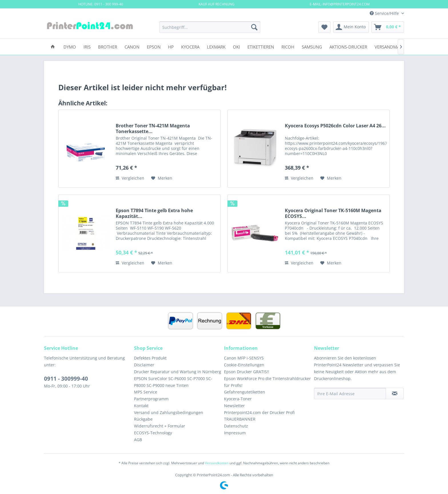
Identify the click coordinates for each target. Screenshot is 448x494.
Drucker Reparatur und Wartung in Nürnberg (178, 372)
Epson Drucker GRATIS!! (247, 372)
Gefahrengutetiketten (245, 392)
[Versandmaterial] (394, 46)
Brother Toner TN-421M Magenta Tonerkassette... (153, 128)
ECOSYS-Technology (153, 433)
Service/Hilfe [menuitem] (385, 13)
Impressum (235, 433)
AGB (138, 440)
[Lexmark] (216, 46)
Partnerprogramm (151, 399)
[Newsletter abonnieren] (395, 393)
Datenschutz (236, 426)
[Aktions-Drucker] (348, 46)
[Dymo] (70, 46)
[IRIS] (87, 46)
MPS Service (146, 392)
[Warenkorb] (388, 27)
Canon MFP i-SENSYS (244, 358)
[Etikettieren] (261, 46)
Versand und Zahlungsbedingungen (169, 412)
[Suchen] (254, 27)
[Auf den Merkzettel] (162, 178)
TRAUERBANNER (240, 419)
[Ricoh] (288, 46)
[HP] (171, 46)
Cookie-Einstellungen (244, 365)
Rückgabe (143, 419)
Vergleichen (130, 178)
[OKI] (236, 46)
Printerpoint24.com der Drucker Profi (259, 412)
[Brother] (108, 46)
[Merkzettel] (324, 27)
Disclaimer (144, 365)
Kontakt (141, 406)
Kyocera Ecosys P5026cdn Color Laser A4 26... (335, 126)
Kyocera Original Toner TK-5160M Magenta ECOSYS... (333, 213)
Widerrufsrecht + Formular (160, 426)
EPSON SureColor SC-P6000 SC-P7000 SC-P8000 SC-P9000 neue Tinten (173, 382)
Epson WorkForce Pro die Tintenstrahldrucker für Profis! (267, 382)
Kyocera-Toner (238, 399)
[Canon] (132, 46)
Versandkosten (217, 463)
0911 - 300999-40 (66, 379)
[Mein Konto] (351, 27)
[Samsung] (312, 46)
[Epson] (154, 46)
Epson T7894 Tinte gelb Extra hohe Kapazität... (154, 213)
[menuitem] (210, 27)
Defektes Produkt (150, 358)
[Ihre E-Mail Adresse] (350, 393)
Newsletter (234, 406)
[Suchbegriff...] (210, 27)
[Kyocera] (190, 46)
